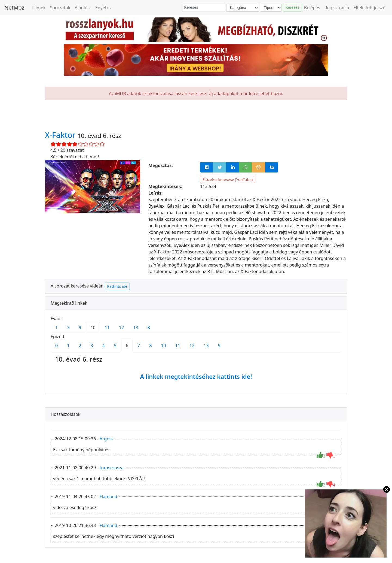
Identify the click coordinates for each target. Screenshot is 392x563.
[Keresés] (203, 8)
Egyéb (102, 8)
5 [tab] (115, 346)
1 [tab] (56, 328)
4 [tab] (104, 346)
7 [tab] (139, 346)
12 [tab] (121, 328)
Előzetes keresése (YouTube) (228, 179)
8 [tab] (149, 328)
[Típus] (271, 8)
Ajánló (81, 8)
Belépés (312, 8)
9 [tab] (80, 328)
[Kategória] (243, 8)
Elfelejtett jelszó (370, 8)
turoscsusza (112, 468)
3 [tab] (68, 328)
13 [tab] (136, 328)
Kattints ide (117, 286)
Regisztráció (337, 8)
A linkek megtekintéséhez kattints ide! (196, 376)
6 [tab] (127, 346)
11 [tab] (107, 328)
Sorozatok (60, 8)
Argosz (107, 439)
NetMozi (15, 7)
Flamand (108, 497)
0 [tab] (56, 346)
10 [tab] (93, 328)
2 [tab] (80, 346)
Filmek (39, 8)
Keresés (292, 7)
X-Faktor (61, 135)
